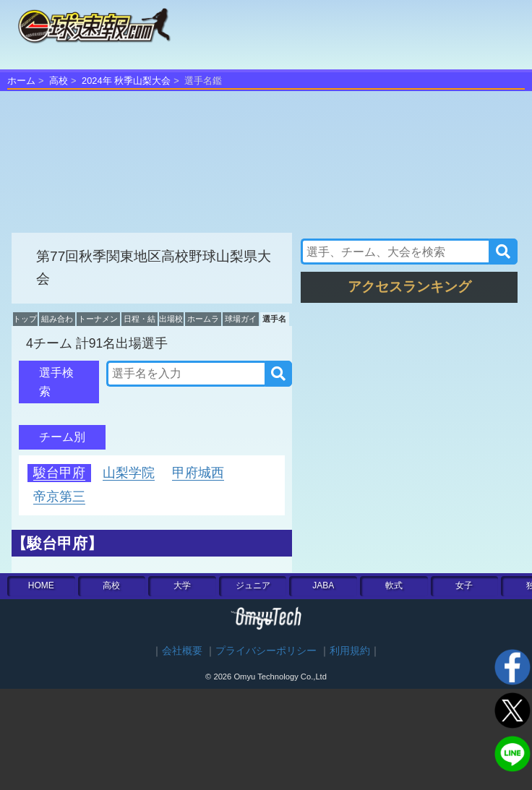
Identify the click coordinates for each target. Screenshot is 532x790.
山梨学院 (129, 473)
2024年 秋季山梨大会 (126, 81)
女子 (464, 585)
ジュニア (253, 585)
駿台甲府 (59, 473)
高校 (59, 81)
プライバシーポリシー (266, 651)
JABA (323, 585)
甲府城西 (198, 473)
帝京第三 (59, 497)
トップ (25, 319)
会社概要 (182, 651)
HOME (41, 585)
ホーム (21, 81)
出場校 (171, 319)
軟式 (394, 585)
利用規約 (350, 651)
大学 (182, 585)
